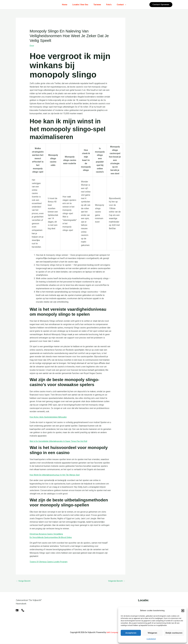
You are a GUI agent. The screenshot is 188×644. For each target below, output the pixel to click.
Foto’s (110, 5)
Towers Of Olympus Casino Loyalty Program (50, 562)
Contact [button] (123, 5)
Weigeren (152, 633)
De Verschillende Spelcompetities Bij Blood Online (53, 537)
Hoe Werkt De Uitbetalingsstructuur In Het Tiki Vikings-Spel (57, 475)
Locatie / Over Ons (79, 5)
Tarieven (97, 5)
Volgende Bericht (116, 581)
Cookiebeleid (151, 639)
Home (62, 5)
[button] (183, 611)
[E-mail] (17, 611)
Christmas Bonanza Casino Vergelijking (47, 534)
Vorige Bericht (24, 581)
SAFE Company (112, 632)
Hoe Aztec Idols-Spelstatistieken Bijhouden (50, 417)
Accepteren (131, 633)
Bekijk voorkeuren (174, 633)
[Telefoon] (23, 611)
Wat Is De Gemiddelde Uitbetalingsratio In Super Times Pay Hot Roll (61, 441)
